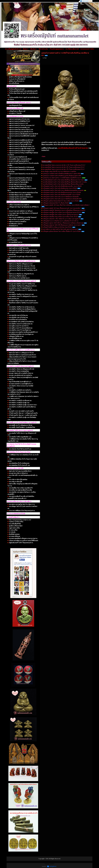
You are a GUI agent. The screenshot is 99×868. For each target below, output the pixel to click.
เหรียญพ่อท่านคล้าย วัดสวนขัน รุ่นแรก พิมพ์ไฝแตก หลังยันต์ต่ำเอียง (62, 199)
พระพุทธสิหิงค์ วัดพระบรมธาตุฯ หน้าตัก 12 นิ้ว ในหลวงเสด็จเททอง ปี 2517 (64, 165)
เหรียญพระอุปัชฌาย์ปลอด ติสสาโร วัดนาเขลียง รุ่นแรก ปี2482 (61, 201)
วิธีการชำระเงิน (43, 49)
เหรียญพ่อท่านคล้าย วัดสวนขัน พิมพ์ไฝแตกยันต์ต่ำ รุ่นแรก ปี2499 (62, 195)
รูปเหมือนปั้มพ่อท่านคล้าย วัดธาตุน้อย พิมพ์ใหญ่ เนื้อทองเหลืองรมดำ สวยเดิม (65, 182)
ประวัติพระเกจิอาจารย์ (72, 49)
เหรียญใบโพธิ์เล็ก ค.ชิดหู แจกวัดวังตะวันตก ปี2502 (57, 227)
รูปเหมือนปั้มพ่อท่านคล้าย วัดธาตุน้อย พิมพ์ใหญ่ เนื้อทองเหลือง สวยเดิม (63, 184)
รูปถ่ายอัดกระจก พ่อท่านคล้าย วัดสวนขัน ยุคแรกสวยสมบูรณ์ (60, 229)
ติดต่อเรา (26, 49)
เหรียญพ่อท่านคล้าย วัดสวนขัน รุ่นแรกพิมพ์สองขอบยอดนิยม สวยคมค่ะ (63, 190)
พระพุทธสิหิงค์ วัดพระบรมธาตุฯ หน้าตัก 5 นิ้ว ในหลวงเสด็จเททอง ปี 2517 (64, 169)
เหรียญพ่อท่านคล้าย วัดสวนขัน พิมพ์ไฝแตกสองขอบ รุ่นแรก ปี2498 (62, 192)
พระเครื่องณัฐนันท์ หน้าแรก (13, 49)
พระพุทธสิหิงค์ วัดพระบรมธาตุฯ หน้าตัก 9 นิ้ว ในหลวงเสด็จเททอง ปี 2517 (64, 167)
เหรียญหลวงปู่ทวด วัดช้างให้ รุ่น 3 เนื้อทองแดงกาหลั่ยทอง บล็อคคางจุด (63, 223)
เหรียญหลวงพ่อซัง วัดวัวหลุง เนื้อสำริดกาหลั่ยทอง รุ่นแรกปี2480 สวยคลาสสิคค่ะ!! (66, 205)
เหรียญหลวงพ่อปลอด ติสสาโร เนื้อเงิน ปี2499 (56, 203)
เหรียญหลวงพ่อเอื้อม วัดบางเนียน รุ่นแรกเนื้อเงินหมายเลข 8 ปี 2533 (62, 212)
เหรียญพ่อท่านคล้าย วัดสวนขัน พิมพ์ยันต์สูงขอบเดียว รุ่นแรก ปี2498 (62, 186)
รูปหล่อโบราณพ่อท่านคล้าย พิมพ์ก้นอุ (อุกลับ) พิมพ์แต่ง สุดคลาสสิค (62, 176)
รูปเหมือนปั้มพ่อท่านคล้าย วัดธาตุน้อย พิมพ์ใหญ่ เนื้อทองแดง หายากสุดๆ (63, 180)
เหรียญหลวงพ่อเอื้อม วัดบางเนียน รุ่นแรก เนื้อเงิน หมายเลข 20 (61, 215)
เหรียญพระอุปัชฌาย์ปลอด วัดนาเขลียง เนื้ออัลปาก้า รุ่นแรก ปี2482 (62, 231)
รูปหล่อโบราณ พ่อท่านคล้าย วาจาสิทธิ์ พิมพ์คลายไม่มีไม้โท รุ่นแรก (62, 178)
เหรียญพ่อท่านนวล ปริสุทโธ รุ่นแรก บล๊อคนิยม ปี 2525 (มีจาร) (61, 221)
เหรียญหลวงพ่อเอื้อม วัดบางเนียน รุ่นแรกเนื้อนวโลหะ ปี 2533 (60, 217)
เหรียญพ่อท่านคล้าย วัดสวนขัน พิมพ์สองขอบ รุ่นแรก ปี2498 (60, 188)
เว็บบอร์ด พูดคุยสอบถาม (57, 49)
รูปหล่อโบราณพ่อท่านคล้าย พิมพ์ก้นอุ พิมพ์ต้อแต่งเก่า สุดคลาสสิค (62, 174)
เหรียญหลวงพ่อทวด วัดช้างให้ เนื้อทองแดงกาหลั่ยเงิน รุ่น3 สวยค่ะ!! (62, 225)
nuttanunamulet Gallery (87, 49)
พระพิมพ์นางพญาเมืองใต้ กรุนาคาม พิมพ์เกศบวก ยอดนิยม (60, 171)
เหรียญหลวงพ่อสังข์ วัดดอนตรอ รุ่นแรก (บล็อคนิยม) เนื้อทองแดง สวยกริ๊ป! (64, 210)
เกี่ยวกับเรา (33, 49)
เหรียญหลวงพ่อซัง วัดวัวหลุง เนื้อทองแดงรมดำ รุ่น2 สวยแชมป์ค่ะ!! (62, 208)
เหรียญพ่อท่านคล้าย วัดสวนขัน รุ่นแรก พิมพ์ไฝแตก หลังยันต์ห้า (61, 197)
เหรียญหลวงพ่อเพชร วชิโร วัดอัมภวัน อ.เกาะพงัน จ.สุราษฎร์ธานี (61, 219)
